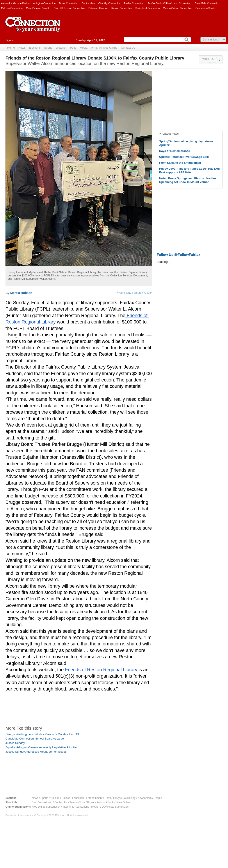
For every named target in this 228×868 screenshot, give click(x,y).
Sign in (10, 40)
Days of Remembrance (175, 151)
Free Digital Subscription (46, 807)
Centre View (88, 3)
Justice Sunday (15, 743)
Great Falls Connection (207, 3)
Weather (61, 48)
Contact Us (128, 48)
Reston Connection (122, 8)
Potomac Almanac (98, 8)
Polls (73, 48)
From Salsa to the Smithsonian (180, 163)
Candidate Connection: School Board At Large (35, 739)
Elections (35, 48)
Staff (34, 802)
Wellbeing (130, 798)
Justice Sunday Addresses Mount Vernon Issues (36, 752)
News (22, 48)
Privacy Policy (95, 802)
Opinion (55, 798)
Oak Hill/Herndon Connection (69, 8)
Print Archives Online (104, 48)
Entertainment (94, 798)
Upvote (213, 60)
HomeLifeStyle (113, 798)
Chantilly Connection (110, 3)
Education (78, 798)
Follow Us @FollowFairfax (179, 255)
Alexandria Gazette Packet (15, 3)
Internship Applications (76, 807)
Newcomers (145, 798)
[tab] (190, 134)
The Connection (33, 28)
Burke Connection (69, 3)
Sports (48, 48)
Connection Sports (206, 8)
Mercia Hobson (21, 293)
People (158, 798)
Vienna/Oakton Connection (177, 8)
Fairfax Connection (134, 3)
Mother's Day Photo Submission (110, 807)
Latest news (171, 134)
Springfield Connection (148, 8)
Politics (66, 798)
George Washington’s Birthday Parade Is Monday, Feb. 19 (42, 734)
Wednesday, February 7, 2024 (135, 293)
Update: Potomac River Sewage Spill (184, 157)
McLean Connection (12, 8)
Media (84, 48)
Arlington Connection (44, 3)
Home (11, 48)
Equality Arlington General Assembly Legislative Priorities (42, 747)
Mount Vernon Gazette (38, 8)
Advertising (46, 802)
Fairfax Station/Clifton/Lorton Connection (169, 3)
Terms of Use (77, 802)
